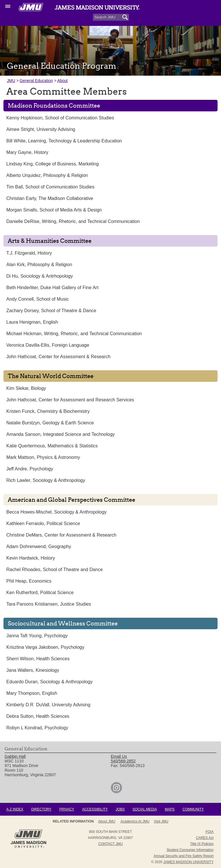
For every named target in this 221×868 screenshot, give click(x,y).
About (63, 81)
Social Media (145, 809)
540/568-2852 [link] (123, 761)
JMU (11, 81)
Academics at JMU (135, 821)
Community (193, 809)
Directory (41, 809)
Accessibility (95, 809)
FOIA (209, 832)
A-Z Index (15, 809)
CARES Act (205, 838)
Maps (170, 809)
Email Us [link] (119, 756)
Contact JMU (111, 844)
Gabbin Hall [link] (15, 756)
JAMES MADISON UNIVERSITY (188, 862)
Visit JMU (161, 821)
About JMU (107, 821)
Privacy (67, 809)
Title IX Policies (202, 844)
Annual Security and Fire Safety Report (184, 856)
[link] (116, 792)
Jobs (120, 809)
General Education (36, 81)
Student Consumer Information (190, 850)
